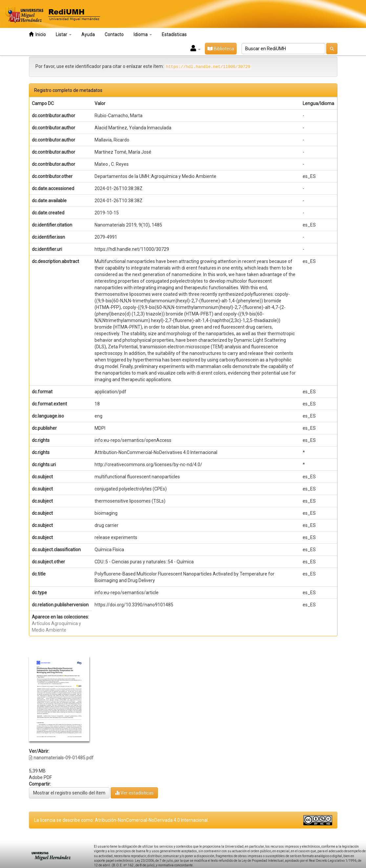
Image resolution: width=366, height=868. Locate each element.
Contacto (114, 34)
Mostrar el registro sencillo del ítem (69, 793)
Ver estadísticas (134, 793)
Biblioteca (221, 49)
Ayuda (88, 34)
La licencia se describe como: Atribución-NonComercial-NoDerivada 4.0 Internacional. (121, 820)
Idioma (143, 34)
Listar (64, 34)
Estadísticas (174, 34)
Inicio (37, 34)
